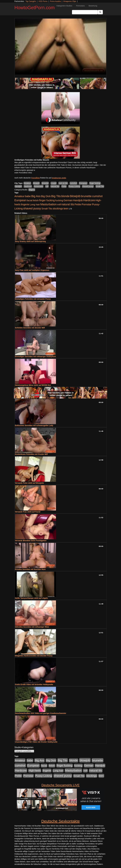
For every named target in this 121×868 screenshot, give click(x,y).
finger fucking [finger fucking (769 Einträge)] (47, 200)
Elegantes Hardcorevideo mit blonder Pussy (34, 656)
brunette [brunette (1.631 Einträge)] (86, 196)
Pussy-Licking (74, 186)
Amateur (27, 183)
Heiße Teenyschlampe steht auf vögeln (31, 598)
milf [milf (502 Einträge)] (59, 204)
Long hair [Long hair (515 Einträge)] (35, 204)
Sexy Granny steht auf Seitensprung (30, 241)
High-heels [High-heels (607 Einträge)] (35, 771)
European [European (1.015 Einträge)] (20, 200)
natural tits (55, 186)
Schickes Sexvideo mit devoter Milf (30, 328)
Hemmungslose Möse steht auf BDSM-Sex (33, 385)
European (83, 183)
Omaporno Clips (70, 1)
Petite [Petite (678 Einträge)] (78, 204)
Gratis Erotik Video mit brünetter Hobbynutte (34, 684)
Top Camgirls (31, 1)
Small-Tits (100, 186)
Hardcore (28, 186)
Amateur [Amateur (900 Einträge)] (20, 196)
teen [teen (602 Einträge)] (66, 208)
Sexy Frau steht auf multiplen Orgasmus (32, 270)
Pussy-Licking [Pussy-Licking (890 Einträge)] (44, 776)
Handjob (18, 186)
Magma (32, 190)
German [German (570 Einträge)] (68, 200)
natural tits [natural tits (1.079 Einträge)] (68, 204)
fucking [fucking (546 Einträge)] (59, 200)
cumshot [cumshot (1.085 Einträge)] (97, 196)
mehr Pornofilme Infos (23, 173)
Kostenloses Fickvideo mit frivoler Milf (31, 454)
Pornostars (80, 6)
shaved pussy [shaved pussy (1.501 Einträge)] (32, 208)
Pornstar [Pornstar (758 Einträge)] (86, 204)
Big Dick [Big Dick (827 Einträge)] (46, 196)
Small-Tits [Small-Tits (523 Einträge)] (47, 209)
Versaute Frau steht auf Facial (28, 512)
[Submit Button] (100, 12)
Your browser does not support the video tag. (61, 47)
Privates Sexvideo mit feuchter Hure (30, 569)
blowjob (36, 183)
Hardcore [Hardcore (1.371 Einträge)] (89, 200)
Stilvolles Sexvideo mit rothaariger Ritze (32, 627)
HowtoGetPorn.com (35, 8)
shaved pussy (88, 186)
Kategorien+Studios (64, 6)
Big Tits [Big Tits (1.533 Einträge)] (56, 196)
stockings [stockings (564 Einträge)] (58, 208)
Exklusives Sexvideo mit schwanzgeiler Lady (34, 425)
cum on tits (63, 183)
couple (54, 183)
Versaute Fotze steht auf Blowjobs (30, 483)
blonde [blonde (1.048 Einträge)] (65, 196)
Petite (64, 186)
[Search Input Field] (85, 12)
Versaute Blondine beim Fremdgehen (31, 541)
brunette (45, 183)
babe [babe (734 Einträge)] (28, 196)
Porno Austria (55, 1)
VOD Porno (43, 1)
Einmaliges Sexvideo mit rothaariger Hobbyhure (35, 356)
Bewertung (93, 6)
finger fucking (95, 183)
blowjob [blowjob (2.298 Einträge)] (75, 196)
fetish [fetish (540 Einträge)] (36, 200)
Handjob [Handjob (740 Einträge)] (78, 200)
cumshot (73, 183)
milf (47, 186)
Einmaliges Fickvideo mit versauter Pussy (33, 299)
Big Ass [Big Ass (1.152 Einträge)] (36, 196)
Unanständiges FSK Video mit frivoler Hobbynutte (36, 742)
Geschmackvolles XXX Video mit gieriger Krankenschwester (41, 713)
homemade (39, 186)
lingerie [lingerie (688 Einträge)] (25, 204)
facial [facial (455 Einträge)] (30, 200)
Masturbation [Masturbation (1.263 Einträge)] (48, 204)
